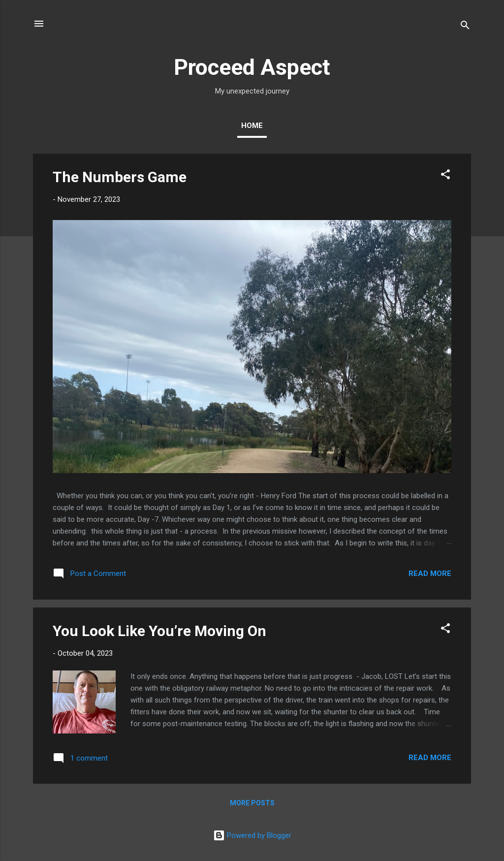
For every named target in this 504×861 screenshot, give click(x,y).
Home (252, 126)
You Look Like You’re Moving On (159, 631)
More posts (252, 803)
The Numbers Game (120, 177)
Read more (430, 574)
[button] (445, 176)
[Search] (465, 27)
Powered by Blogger (252, 835)
